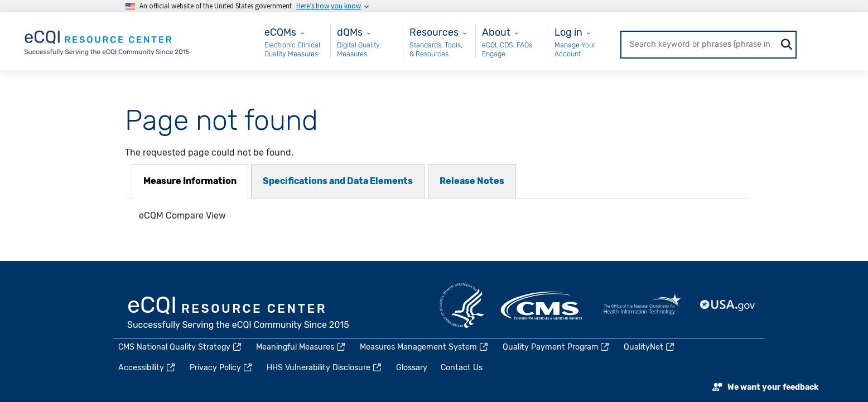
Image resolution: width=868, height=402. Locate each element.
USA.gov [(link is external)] (728, 306)
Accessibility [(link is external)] (147, 368)
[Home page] (108, 40)
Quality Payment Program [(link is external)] (557, 347)
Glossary (412, 368)
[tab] (190, 181)
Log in (568, 32)
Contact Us (462, 368)
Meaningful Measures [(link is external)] (301, 347)
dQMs (350, 32)
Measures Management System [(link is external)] (425, 347)
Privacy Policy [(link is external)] (221, 368)
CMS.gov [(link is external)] (542, 306)
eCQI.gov (239, 314)
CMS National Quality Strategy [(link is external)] (180, 347)
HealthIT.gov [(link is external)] (642, 306)
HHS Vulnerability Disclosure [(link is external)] (325, 368)
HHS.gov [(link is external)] (462, 306)
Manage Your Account (575, 49)
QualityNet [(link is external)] (650, 347)
